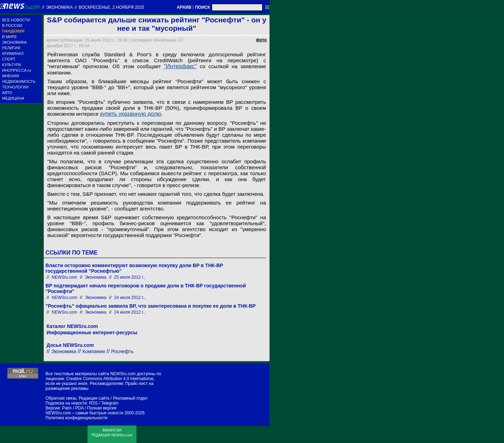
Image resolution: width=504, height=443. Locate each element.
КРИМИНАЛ (13, 53)
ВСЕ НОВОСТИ (16, 20)
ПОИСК (202, 7)
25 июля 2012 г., (130, 277)
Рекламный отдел (130, 398)
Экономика (59, 7)
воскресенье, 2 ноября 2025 (111, 7)
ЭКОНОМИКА (14, 42)
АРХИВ (184, 7)
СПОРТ (9, 59)
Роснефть (122, 351)
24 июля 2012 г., (130, 298)
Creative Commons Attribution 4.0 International (110, 379)
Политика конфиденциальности (76, 418)
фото (261, 40)
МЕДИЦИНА (13, 98)
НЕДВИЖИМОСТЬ (19, 81)
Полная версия (102, 408)
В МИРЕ (9, 37)
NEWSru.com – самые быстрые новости (84, 413)
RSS (93, 403)
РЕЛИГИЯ (11, 48)
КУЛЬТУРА (12, 65)
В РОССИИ (12, 26)
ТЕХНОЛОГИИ (15, 87)
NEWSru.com (65, 277)
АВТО (7, 93)
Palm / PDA (73, 408)
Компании (93, 351)
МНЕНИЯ (10, 76)
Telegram (110, 403)
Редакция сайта (94, 398)
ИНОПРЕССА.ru (17, 70)
